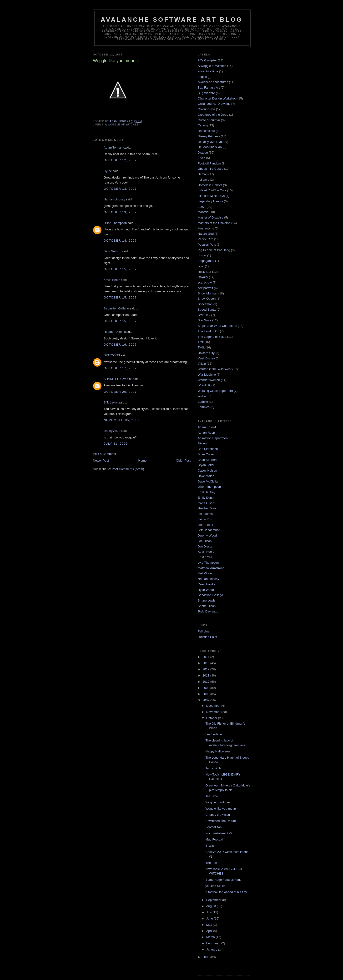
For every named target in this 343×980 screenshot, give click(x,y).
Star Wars (204, 320)
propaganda (206, 261)
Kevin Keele (112, 280)
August (212, 906)
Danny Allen (112, 431)
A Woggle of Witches (122, 125)
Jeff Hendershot (209, 530)
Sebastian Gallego (210, 595)
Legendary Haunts (210, 201)
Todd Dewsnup (208, 611)
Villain (202, 364)
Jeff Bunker (206, 525)
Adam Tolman (113, 147)
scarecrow (205, 282)
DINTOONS (112, 355)
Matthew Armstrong (211, 568)
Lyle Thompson (208, 563)
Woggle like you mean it (222, 808)
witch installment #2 (219, 833)
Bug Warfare (206, 93)
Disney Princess (209, 136)
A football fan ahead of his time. (227, 892)
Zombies (204, 407)
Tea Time (212, 796)
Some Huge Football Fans (223, 880)
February (213, 943)
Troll (201, 342)
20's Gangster (207, 60)
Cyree (108, 171)
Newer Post (101, 460)
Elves (202, 158)
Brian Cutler (206, 454)
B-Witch (211, 846)
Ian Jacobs (205, 514)
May (210, 925)
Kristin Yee (205, 557)
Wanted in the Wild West (215, 369)
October (212, 718)
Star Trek (204, 315)
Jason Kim (205, 519)
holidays (203, 180)
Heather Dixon (113, 332)
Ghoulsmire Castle (210, 169)
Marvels (203, 212)
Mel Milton (205, 573)
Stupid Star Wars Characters (217, 326)
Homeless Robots (210, 185)
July (209, 912)
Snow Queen (207, 299)
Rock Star (204, 272)
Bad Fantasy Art (209, 87)
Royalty (203, 277)
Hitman (203, 174)
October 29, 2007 (120, 392)
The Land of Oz (208, 331)
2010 (206, 682)
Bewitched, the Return (221, 821)
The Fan (211, 863)
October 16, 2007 (120, 345)
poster (202, 255)
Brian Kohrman (208, 460)
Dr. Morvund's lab (210, 147)
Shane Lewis (207, 600)
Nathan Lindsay (114, 199)
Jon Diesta (205, 546)
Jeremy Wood (207, 535)
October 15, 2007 (120, 269)
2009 (206, 688)
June (210, 918)
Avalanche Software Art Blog (172, 20)
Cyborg (203, 125)
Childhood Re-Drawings (214, 104)
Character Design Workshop (217, 98)
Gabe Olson (206, 503)
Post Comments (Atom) (128, 469)
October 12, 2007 (120, 160)
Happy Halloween (217, 751)
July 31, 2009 (116, 444)
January (212, 949)
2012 (206, 669)
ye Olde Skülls (215, 886)
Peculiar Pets (207, 245)
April (210, 931)
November (214, 712)
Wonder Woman (209, 380)
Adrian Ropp (206, 433)
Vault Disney (206, 358)
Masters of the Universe (214, 223)
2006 (206, 957)
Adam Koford (207, 427)
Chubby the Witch (218, 815)
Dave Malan (206, 476)
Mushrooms (206, 228)
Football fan (213, 827)
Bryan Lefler (206, 465)
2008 (206, 694)
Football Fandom (209, 163)
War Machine (207, 375)
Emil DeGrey (207, 492)
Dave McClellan (209, 481)
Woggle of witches (218, 802)
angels (202, 77)
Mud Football (214, 839)
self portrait (205, 288)
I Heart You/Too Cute (212, 190)
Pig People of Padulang (214, 250)
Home (143, 460)
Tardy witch (213, 768)
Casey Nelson (207, 470)
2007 (206, 700)
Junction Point (207, 637)
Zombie (203, 402)
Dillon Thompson (115, 223)
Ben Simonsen (208, 449)
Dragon (203, 152)
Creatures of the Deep (213, 115)
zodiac (202, 396)
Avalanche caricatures (213, 82)
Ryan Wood (206, 590)
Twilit (201, 347)
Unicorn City (206, 353)
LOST (202, 207)
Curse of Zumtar (209, 120)
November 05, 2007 (122, 420)
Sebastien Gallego (116, 308)
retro (201, 266)
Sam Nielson (112, 251)
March (211, 937)
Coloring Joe (206, 109)
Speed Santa (207, 310)
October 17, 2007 (120, 368)
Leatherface (214, 734)
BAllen (202, 443)
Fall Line (204, 631)
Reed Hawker (207, 584)
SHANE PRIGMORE (118, 379)
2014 (206, 657)
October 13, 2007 (120, 189)
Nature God (206, 234)
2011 (206, 675)
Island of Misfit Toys (211, 196)
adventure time (208, 71)
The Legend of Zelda (212, 337)
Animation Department (213, 438)
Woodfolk (204, 385)
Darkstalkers (206, 131)
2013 (206, 663)
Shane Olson (207, 606)
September (214, 900)
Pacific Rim (205, 239)
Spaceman (205, 304)
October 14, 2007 (120, 241)
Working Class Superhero (215, 391)
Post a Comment (104, 454)
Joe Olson (205, 541)
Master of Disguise (211, 217)
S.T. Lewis (111, 402)
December (214, 706)
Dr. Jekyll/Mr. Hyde (211, 142)
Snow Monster (208, 293)
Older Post (183, 460)
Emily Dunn (206, 498)
